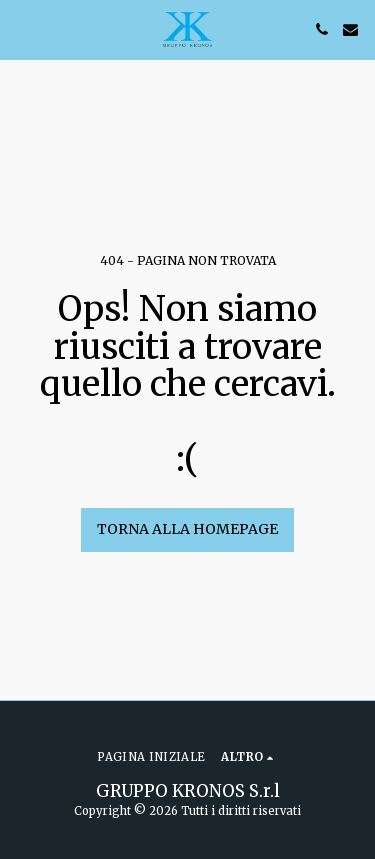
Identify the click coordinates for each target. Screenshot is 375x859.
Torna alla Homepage (187, 529)
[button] (22, 28)
